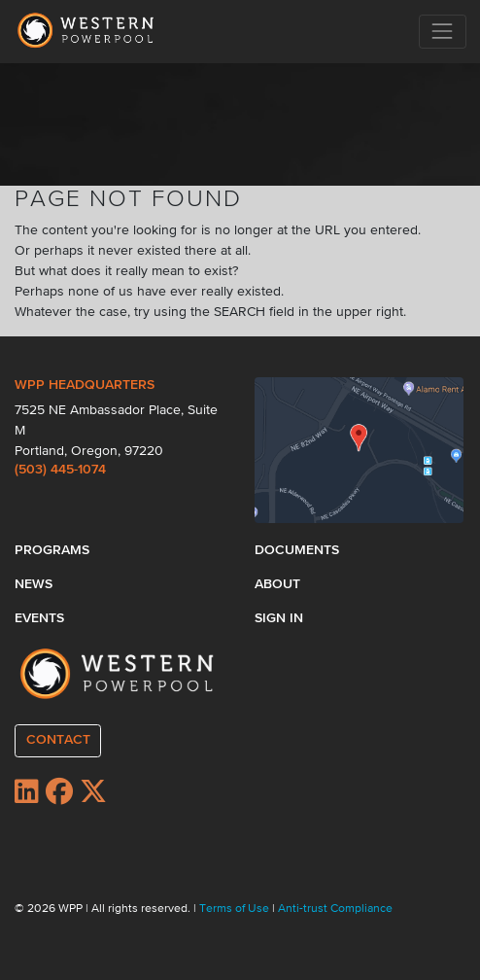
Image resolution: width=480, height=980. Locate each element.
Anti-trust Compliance (335, 909)
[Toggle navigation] (443, 32)
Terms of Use (236, 909)
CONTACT (58, 740)
